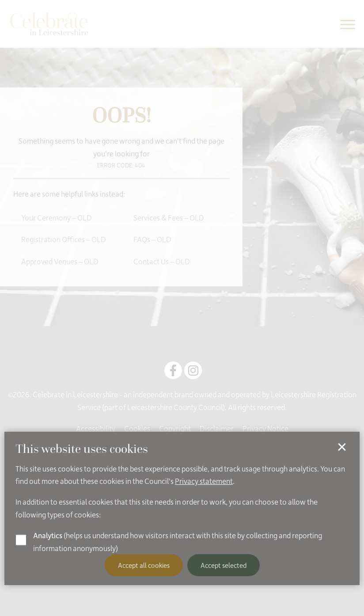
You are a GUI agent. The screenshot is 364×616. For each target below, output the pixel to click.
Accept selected (224, 565)
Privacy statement (204, 481)
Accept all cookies (144, 565)
